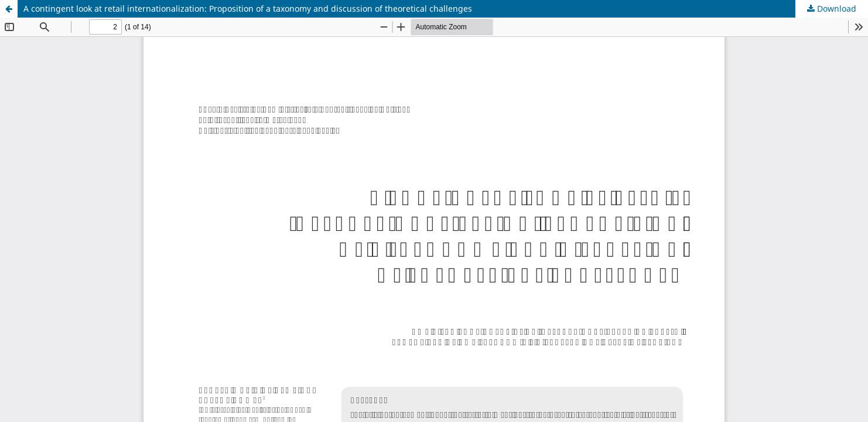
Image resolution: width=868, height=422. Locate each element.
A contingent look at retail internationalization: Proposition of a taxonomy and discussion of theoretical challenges (248, 8)
